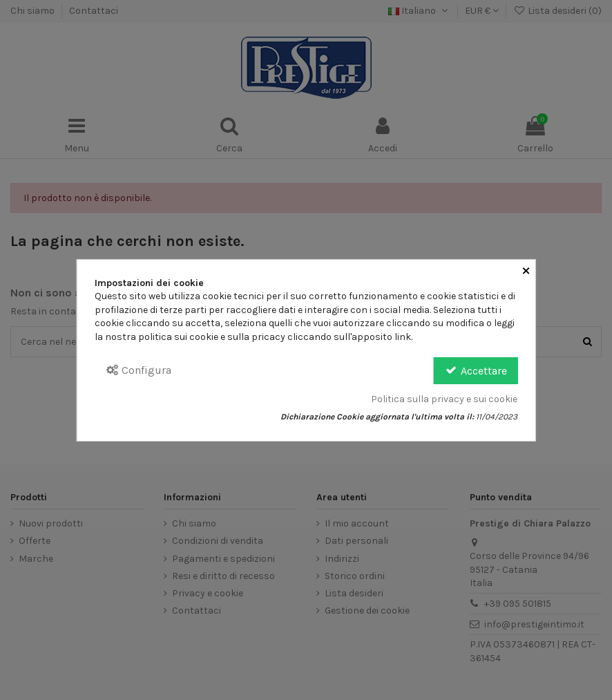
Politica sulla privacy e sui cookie (444, 399)
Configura (138, 370)
